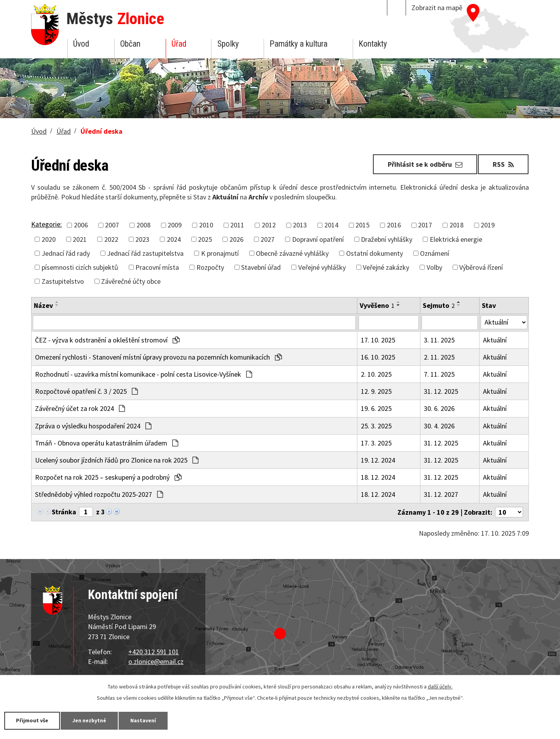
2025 (205, 239)
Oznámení (435, 253)
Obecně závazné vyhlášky (292, 253)
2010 (206, 225)
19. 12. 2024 (378, 460)
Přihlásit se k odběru (425, 164)
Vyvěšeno (377, 305)
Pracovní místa (157, 267)
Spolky (228, 44)
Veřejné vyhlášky (322, 267)
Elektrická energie (456, 239)
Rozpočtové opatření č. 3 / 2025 (86, 391)
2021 (80, 239)
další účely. (440, 687)
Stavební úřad (261, 267)
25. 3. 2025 (376, 426)
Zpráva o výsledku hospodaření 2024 (93, 426)
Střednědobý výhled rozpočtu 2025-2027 (99, 494)
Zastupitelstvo (63, 281)
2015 (362, 225)
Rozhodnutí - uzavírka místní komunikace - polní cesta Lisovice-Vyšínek (143, 374)
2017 (425, 225)
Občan (130, 44)
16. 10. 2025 (378, 357)
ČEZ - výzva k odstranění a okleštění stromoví (107, 340)
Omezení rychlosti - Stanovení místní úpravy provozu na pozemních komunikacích (158, 357)
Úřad (179, 44)
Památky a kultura (298, 44)
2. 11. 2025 (439, 357)
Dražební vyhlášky (387, 239)
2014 (331, 225)
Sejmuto (439, 305)
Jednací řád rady (66, 253)
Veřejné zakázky (386, 267)
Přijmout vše (32, 720)
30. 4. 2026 (439, 426)
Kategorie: (46, 224)
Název (43, 305)
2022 (111, 239)
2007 (112, 225)
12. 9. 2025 (376, 391)
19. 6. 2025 (376, 408)
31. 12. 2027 (441, 494)
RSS (503, 164)
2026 (236, 239)
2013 (300, 225)
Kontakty (373, 44)
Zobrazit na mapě (437, 8)
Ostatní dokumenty (374, 253)
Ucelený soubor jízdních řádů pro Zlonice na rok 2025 (117, 460)
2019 (488, 225)
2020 (49, 239)
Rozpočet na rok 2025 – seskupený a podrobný (108, 477)
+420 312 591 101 (154, 652)
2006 (81, 225)
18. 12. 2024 (378, 477)
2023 (142, 239)
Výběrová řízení (481, 267)
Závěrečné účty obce (131, 281)
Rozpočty (210, 267)
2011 (237, 225)
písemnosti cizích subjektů (80, 267)
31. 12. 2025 (441, 391)
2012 (269, 225)
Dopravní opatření (318, 239)
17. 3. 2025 (376, 443)
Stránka (64, 512)
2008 (143, 225)
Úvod (81, 44)
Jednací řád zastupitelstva (145, 253)
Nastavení (143, 720)
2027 (268, 239)
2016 (394, 225)
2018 (457, 225)
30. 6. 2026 (439, 408)
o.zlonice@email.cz (156, 661)
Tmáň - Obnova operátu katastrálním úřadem (107, 443)
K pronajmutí (220, 253)
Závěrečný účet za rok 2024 (80, 408)
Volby (434, 267)
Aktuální (495, 340)
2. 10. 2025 (376, 374)
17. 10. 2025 (378, 340)
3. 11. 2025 (439, 340)
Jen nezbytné (89, 720)
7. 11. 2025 (439, 374)
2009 (175, 225)
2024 (174, 239)
